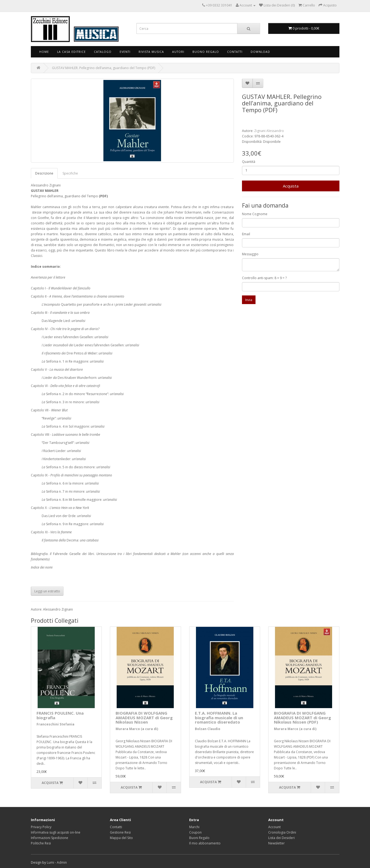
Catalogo (103, 52)
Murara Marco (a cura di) (137, 729)
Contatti (235, 52)
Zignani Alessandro (269, 131)
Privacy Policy (41, 827)
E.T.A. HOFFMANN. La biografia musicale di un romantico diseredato (219, 717)
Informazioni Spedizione (50, 838)
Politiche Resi (41, 843)
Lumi (50, 862)
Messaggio (250, 254)
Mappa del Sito (121, 838)
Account (274, 827)
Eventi (125, 52)
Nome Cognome (255, 214)
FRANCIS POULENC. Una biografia (60, 715)
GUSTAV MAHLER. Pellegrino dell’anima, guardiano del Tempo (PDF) (104, 68)
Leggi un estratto (47, 591)
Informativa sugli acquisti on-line (56, 832)
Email (246, 234)
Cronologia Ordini (282, 832)
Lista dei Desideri (281, 838)
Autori (178, 52)
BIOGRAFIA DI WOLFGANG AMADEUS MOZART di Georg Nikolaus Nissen (144, 717)
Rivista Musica (151, 52)
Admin (62, 862)
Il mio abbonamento (205, 843)
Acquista (291, 186)
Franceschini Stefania (55, 724)
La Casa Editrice (71, 52)
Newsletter (276, 843)
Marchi (194, 827)
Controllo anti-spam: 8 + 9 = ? (264, 278)
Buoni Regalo (199, 838)
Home (44, 52)
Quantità (249, 162)
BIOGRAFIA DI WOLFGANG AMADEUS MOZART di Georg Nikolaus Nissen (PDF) (302, 717)
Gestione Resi (120, 832)
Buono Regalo (206, 52)
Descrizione (44, 173)
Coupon (195, 832)
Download (260, 52)
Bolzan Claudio (208, 729)
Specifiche (70, 173)
